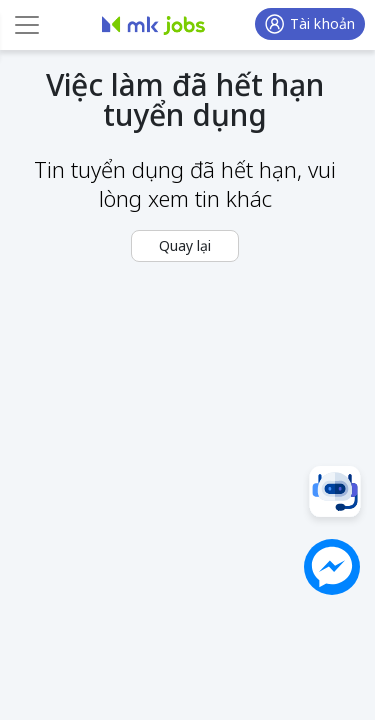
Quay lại (185, 245)
